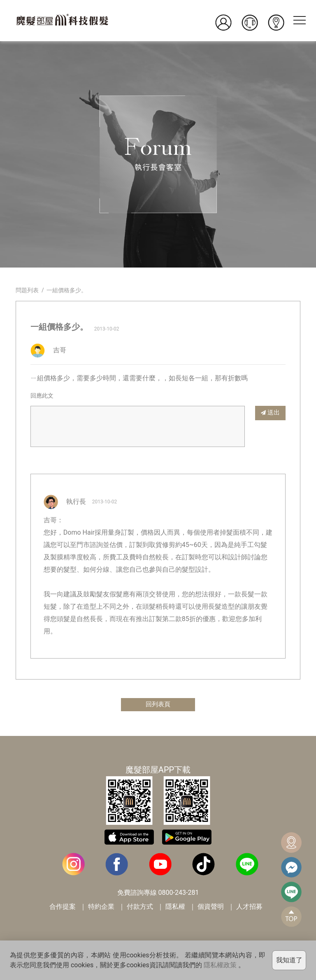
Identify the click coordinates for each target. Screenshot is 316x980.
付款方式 (140, 907)
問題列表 (27, 290)
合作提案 (63, 907)
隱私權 (175, 907)
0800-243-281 (179, 893)
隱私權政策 (220, 965)
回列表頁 (158, 705)
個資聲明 (211, 907)
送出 (270, 413)
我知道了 (289, 960)
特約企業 (101, 907)
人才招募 (249, 907)
